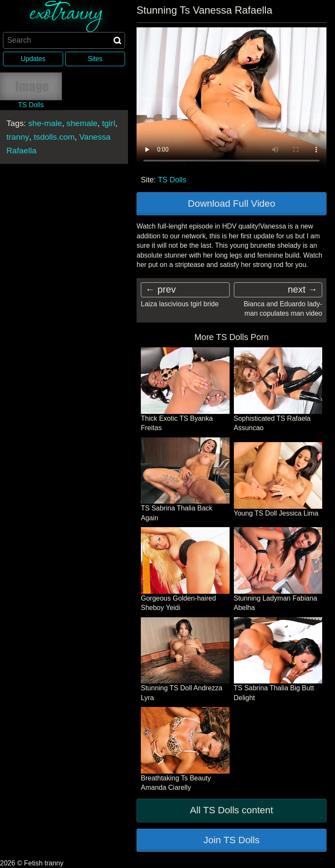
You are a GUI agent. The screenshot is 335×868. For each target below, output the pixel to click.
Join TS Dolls (232, 840)
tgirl (109, 123)
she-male (45, 123)
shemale (82, 123)
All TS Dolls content (232, 810)
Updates (33, 59)
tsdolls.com (54, 136)
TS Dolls (172, 180)
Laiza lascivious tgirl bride (180, 304)
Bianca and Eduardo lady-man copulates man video (283, 309)
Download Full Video (232, 204)
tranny (18, 136)
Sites (95, 59)
